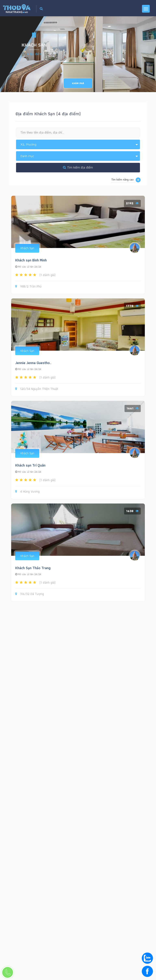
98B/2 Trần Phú (28, 287)
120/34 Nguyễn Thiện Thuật (37, 389)
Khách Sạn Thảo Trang (33, 568)
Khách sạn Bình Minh (31, 260)
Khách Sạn (27, 248)
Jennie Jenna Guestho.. (33, 363)
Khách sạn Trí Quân (30, 465)
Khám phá (78, 83)
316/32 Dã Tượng (30, 594)
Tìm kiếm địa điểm (78, 167)
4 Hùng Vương (27, 492)
